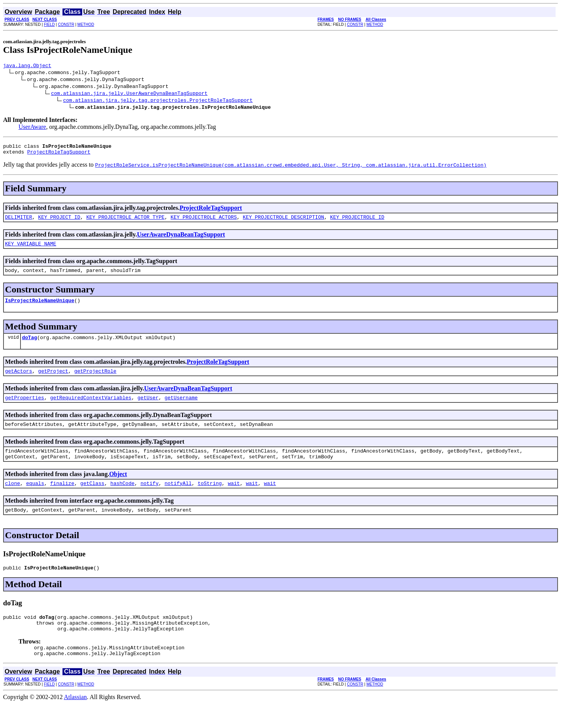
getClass (92, 499)
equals (35, 499)
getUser (148, 409)
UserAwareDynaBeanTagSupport (181, 239)
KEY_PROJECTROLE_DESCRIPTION (283, 221)
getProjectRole (95, 381)
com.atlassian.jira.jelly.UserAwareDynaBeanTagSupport (129, 94)
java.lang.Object (27, 66)
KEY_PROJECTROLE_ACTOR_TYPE (126, 221)
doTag (30, 346)
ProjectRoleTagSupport (59, 155)
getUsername (181, 409)
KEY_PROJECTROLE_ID (357, 221)
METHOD (86, 24)
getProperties (25, 409)
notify (150, 499)
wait (234, 499)
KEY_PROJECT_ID (59, 221)
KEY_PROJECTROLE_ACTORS (204, 221)
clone (13, 499)
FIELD (49, 24)
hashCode (122, 499)
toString (210, 499)
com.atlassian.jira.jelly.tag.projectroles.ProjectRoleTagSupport (158, 101)
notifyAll (178, 499)
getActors (19, 381)
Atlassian (76, 721)
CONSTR (66, 24)
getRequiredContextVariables (91, 409)
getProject (53, 381)
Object (118, 489)
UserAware (32, 128)
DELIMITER (19, 221)
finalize (62, 499)
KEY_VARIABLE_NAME (31, 249)
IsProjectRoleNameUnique (40, 308)
